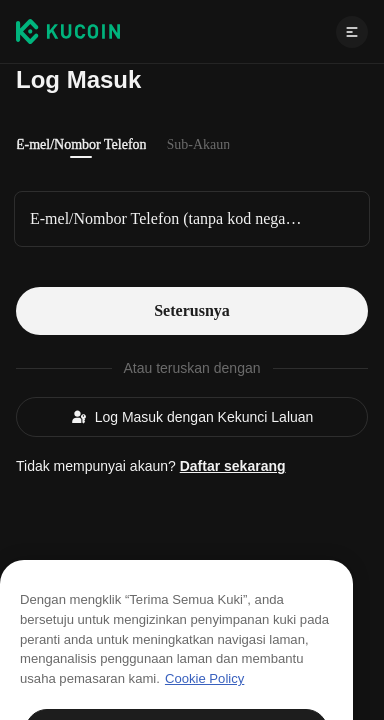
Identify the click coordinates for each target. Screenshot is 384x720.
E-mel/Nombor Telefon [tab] (81, 144)
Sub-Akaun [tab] (199, 144)
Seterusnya (192, 310)
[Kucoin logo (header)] (68, 31)
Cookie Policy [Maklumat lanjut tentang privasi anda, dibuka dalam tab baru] (204, 693)
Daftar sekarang (233, 466)
